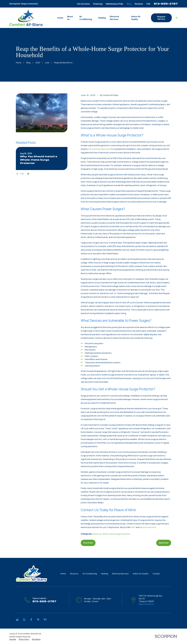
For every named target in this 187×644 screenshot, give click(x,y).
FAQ (148, 4)
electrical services (148, 527)
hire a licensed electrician (99, 149)
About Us (74, 574)
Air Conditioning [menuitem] (86, 18)
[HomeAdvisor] (38, 620)
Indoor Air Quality (141, 574)
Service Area (83, 4)
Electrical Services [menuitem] (114, 18)
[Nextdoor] (45, 620)
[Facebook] (31, 620)
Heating (105, 574)
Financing (98, 4)
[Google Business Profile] (17, 620)
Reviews (139, 4)
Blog (129, 4)
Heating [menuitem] (102, 18)
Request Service (161, 18)
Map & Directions (146, 604)
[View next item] (29, 174)
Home (63, 574)
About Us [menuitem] (70, 18)
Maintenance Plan (115, 4)
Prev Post (88, 543)
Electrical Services (120, 574)
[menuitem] (13, 639)
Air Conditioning (90, 574)
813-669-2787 (166, 4)
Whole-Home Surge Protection (116, 534)
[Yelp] (24, 620)
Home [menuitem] (60, 18)
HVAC (133, 527)
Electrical (97, 534)
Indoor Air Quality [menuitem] (136, 18)
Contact (156, 574)
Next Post (164, 543)
